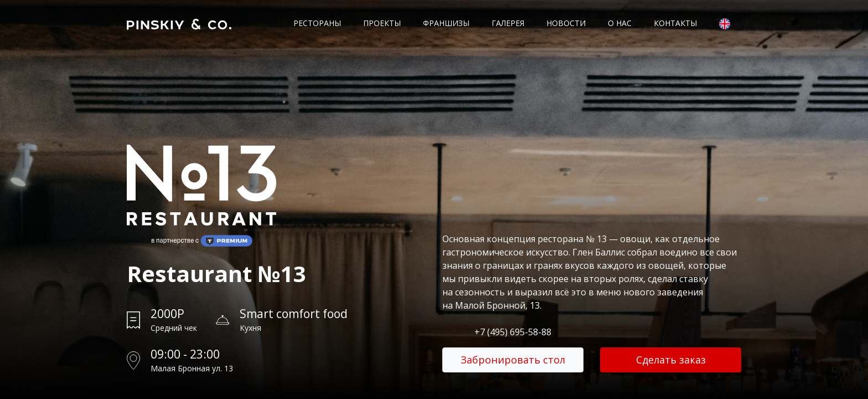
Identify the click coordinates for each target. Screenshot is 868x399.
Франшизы (446, 23)
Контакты (675, 23)
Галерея (508, 23)
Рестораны (317, 23)
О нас (620, 23)
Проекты (382, 23)
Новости (566, 23)
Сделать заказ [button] (671, 360)
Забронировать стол (513, 360)
